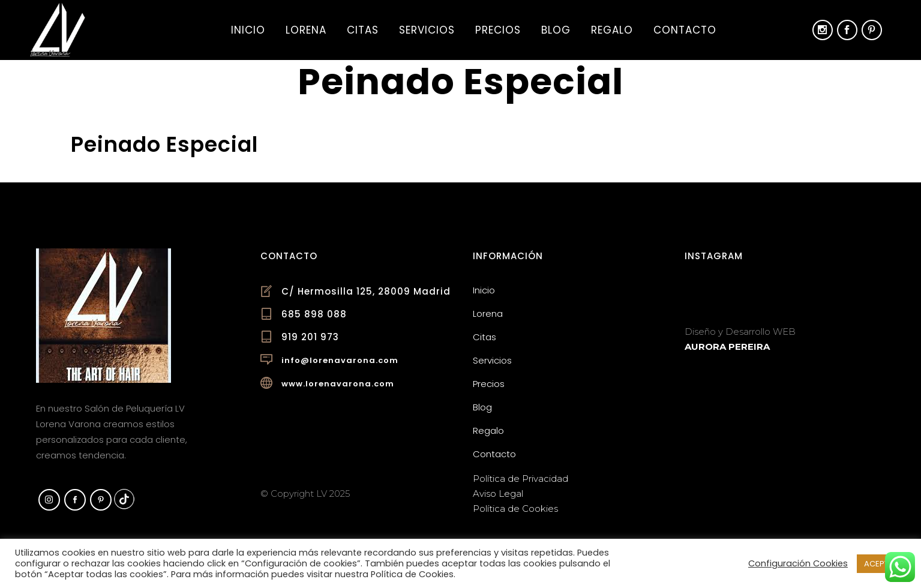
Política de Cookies (515, 508)
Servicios (492, 360)
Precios (489, 384)
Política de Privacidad (520, 478)
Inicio (484, 290)
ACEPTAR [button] (881, 564)
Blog (482, 407)
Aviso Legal (498, 493)
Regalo (488, 430)
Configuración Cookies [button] (798, 563)
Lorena (488, 313)
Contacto (494, 454)
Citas (484, 337)
